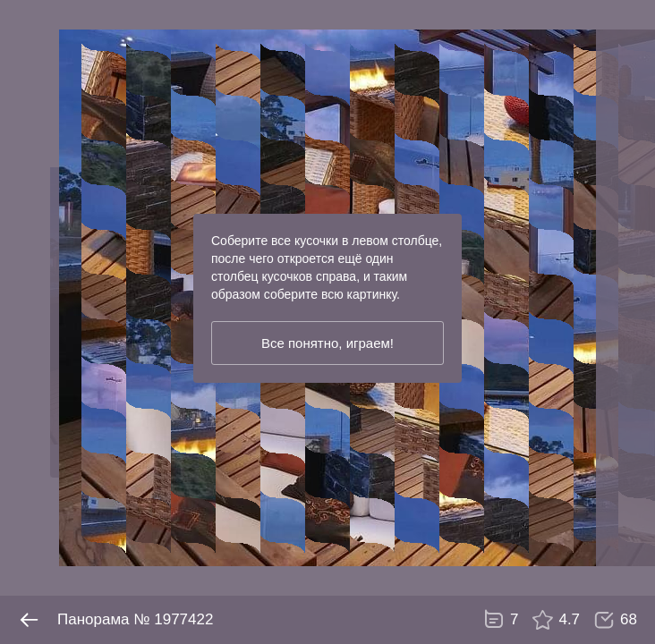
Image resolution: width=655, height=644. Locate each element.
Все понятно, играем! (327, 343)
